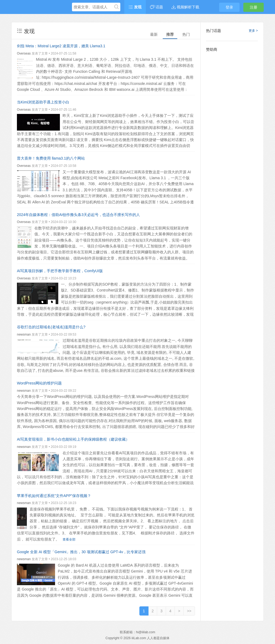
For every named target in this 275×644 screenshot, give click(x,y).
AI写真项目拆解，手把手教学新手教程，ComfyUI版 (60, 271)
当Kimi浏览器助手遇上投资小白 (43, 102)
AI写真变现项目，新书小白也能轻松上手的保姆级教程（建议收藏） (73, 439)
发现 (135, 7)
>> (189, 611)
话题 (157, 7)
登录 (229, 7)
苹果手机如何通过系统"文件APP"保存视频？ (54, 496)
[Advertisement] (232, 136)
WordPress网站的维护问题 (39, 383)
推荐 (170, 34)
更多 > (253, 31)
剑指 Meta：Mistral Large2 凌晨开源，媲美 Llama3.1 (61, 46)
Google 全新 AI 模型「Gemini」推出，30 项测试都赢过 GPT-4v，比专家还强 (81, 552)
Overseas (24, 53)
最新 (154, 34)
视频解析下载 (185, 7)
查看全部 (69, 539)
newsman (24, 334)
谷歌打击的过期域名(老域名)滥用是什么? (51, 327)
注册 (254, 7)
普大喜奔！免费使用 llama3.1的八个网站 (51, 158)
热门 (186, 34)
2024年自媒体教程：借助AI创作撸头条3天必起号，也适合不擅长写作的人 (78, 215)
